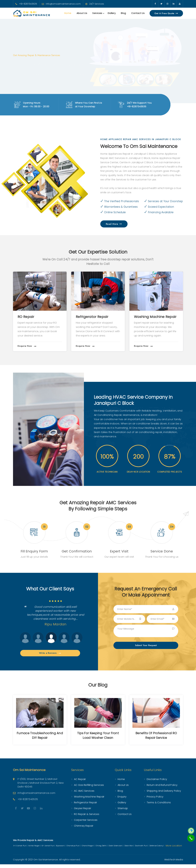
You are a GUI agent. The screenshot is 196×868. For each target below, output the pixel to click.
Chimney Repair (84, 829)
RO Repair (84, 317)
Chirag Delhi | (102, 849)
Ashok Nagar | (35, 849)
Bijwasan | (61, 849)
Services (97, 13)
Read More (114, 224)
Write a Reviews (50, 657)
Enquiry (122, 800)
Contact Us (138, 13)
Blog (123, 13)
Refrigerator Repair (150, 317)
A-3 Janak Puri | (21, 849)
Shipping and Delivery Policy (164, 795)
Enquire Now (27, 346)
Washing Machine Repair (89, 800)
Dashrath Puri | (142, 849)
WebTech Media (174, 863)
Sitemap (123, 812)
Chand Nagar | (88, 849)
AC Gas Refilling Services (89, 789)
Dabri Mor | (129, 849)
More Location (174, 849)
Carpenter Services (86, 824)
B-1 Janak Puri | (49, 849)
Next (20, 641)
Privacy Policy (155, 800)
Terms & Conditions (159, 806)
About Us (82, 13)
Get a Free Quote (166, 13)
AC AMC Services (84, 795)
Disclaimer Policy (157, 783)
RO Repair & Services (87, 818)
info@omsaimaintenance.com (63, 4)
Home (68, 13)
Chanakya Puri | (74, 849)
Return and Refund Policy (162, 789)
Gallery (112, 13)
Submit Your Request (146, 645)
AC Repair (26, 317)
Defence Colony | (157, 849)
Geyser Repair (83, 812)
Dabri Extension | (116, 849)
